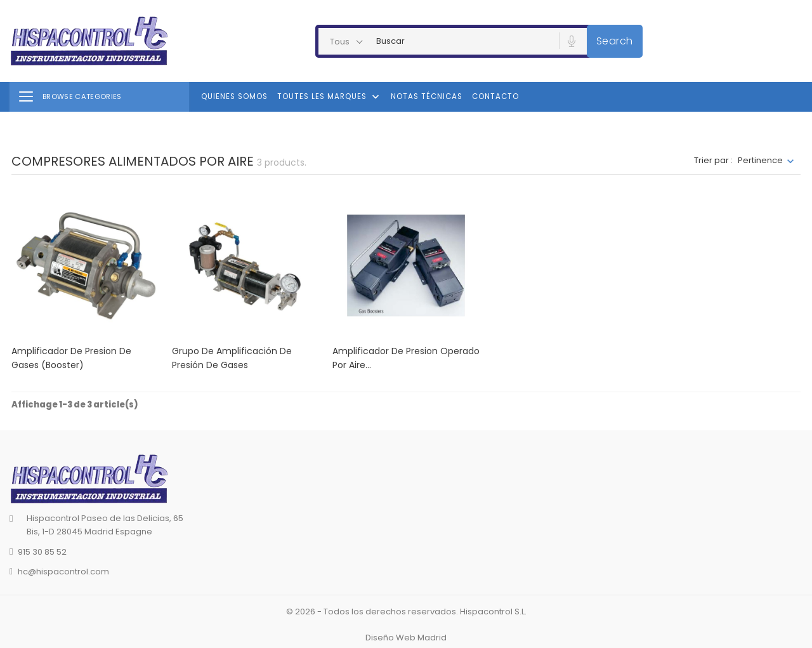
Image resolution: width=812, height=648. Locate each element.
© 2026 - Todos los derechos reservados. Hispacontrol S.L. (406, 612)
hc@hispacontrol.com (63, 572)
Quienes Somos (234, 96)
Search (615, 41)
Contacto (495, 96)
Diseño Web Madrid (406, 638)
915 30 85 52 (42, 552)
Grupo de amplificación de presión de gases (232, 358)
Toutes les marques (330, 97)
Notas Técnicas (427, 96)
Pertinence (760, 160)
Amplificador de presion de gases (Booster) (71, 358)
